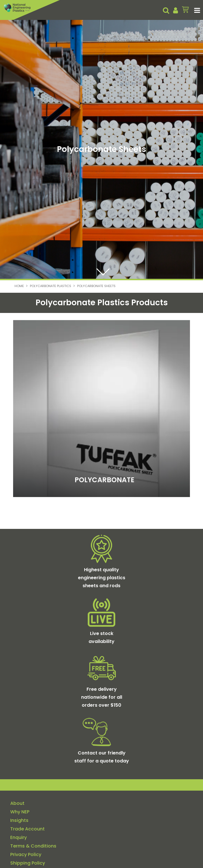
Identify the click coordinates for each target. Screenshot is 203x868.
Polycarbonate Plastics (51, 286)
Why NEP (20, 812)
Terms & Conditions (33, 846)
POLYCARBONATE (104, 480)
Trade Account (27, 829)
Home (19, 286)
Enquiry (19, 838)
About (17, 803)
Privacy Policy (26, 855)
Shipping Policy (28, 863)
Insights (19, 820)
